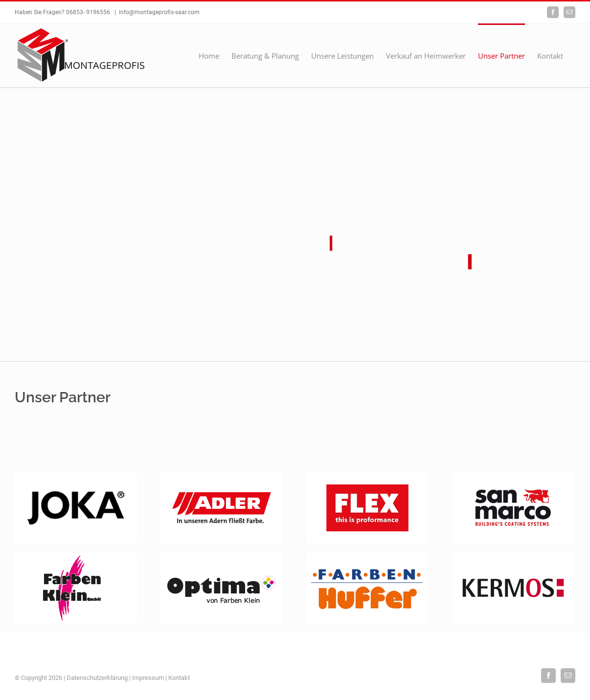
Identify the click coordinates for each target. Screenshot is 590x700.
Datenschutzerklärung (97, 678)
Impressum (148, 678)
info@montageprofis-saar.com (159, 12)
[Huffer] (367, 556)
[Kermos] (513, 556)
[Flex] (367, 476)
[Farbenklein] (76, 556)
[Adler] (222, 476)
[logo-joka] (76, 476)
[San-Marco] (513, 476)
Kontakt (179, 678)
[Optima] (222, 556)
